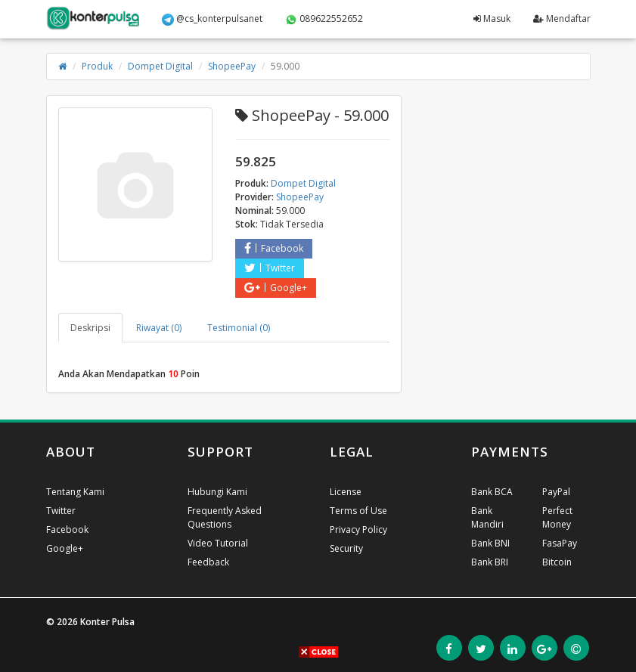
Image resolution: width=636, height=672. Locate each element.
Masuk (492, 19)
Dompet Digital (160, 66)
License (346, 492)
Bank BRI (490, 562)
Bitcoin (557, 562)
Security (346, 548)
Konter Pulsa (107, 622)
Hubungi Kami (217, 492)
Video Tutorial (218, 543)
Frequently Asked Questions (225, 517)
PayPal (556, 492)
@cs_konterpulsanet (212, 19)
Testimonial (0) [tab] (239, 328)
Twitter (270, 268)
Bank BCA (492, 492)
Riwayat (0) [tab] (159, 328)
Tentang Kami (75, 492)
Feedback (208, 562)
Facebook (274, 248)
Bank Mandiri (487, 517)
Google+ (276, 288)
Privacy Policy (358, 530)
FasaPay (560, 543)
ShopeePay (232, 66)
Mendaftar (562, 19)
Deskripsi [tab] (90, 328)
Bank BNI (490, 543)
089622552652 (324, 19)
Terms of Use (358, 511)
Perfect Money (557, 517)
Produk (97, 66)
